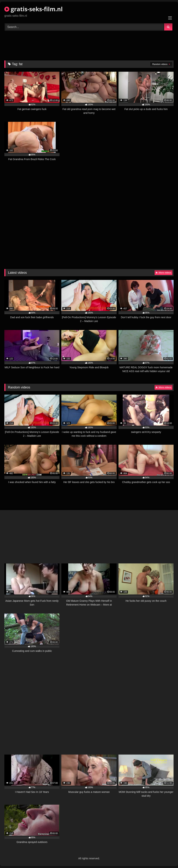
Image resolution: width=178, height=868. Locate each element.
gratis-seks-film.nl (33, 9)
